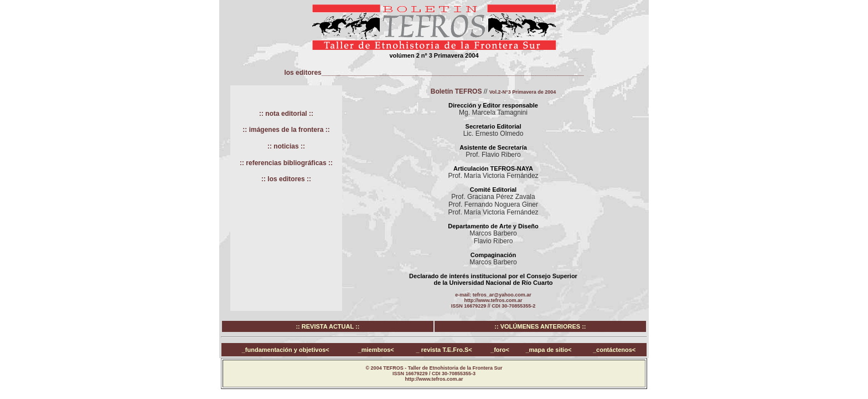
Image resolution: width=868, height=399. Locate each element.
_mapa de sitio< (548, 350)
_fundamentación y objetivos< (286, 350)
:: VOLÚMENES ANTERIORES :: (540, 326)
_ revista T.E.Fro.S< (444, 350)
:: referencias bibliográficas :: (286, 163)
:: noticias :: (286, 146)
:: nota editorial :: (286, 114)
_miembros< (376, 350)
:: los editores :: (286, 179)
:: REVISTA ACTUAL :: (327, 326)
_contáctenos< (614, 350)
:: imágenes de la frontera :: (286, 130)
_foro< (500, 350)
